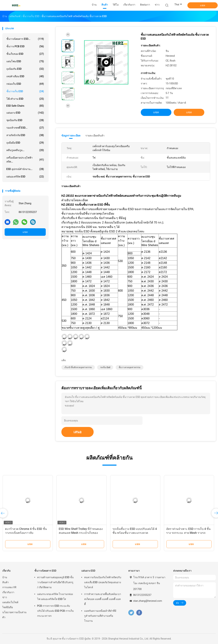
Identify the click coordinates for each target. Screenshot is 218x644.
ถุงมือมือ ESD (25, 143)
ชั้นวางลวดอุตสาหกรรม (130, 367)
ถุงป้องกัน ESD (25, 69)
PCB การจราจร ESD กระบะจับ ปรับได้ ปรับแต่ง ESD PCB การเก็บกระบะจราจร (55, 611)
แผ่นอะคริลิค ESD (25, 177)
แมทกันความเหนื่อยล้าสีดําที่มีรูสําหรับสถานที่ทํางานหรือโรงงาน (100, 616)
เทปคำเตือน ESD (25, 76)
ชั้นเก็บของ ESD (25, 54)
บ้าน (5, 577)
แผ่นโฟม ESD (25, 61)
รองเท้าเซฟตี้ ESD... (25, 128)
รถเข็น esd (105, 367)
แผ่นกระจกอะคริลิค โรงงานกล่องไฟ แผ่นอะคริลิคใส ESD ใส (55, 597)
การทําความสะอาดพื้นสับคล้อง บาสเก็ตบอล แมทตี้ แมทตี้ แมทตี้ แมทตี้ (103, 599)
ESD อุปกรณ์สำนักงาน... (25, 169)
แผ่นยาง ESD (25, 113)
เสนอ (78, 432)
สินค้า (6, 582)
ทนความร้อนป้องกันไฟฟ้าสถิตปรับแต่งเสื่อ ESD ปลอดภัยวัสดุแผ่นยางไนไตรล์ (103, 582)
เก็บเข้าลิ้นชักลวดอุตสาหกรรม (78, 367)
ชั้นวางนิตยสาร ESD (45, 571)
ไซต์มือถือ (8, 607)
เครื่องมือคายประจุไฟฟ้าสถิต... (25, 160)
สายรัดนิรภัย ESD (25, 135)
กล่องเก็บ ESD (25, 84)
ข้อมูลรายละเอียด (71, 136)
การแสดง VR (9, 587)
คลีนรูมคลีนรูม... (25, 150)
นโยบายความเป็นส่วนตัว (14, 615)
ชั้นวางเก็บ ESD (25, 91)
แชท (203, 5)
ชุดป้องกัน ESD (25, 120)
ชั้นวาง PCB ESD (25, 46)
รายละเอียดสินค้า (95, 136)
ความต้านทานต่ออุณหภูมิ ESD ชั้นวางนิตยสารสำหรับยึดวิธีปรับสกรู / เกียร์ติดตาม (55, 582)
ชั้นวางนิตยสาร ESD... (25, 39)
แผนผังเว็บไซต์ (10, 602)
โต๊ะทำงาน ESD (25, 99)
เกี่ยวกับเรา (8, 592)
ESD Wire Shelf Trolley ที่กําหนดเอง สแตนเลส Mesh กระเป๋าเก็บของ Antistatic (81, 533)
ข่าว (5, 597)
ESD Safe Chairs (25, 106)
